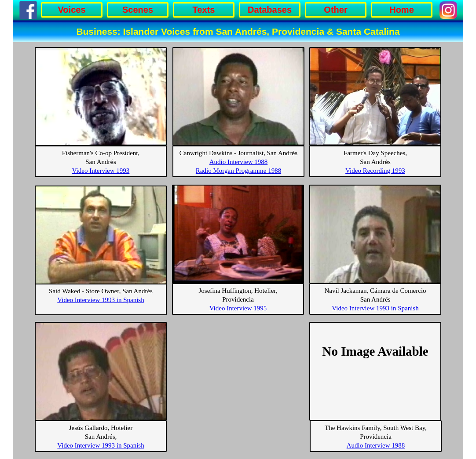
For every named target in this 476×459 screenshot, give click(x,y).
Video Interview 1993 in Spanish (375, 308)
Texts (204, 10)
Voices (72, 10)
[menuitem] (73, 10)
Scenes (138, 10)
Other (335, 10)
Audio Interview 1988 (238, 162)
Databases (270, 10)
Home (402, 10)
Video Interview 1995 (238, 308)
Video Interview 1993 (101, 171)
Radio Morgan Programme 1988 (238, 171)
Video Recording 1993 (375, 171)
